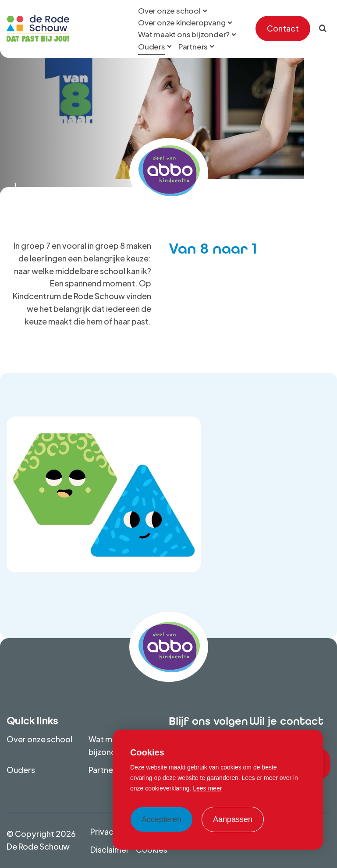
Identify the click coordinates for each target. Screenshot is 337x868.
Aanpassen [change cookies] (233, 819)
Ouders (21, 770)
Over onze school (39, 739)
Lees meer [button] (207, 788)
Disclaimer (110, 849)
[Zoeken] (323, 28)
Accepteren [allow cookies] (161, 819)
